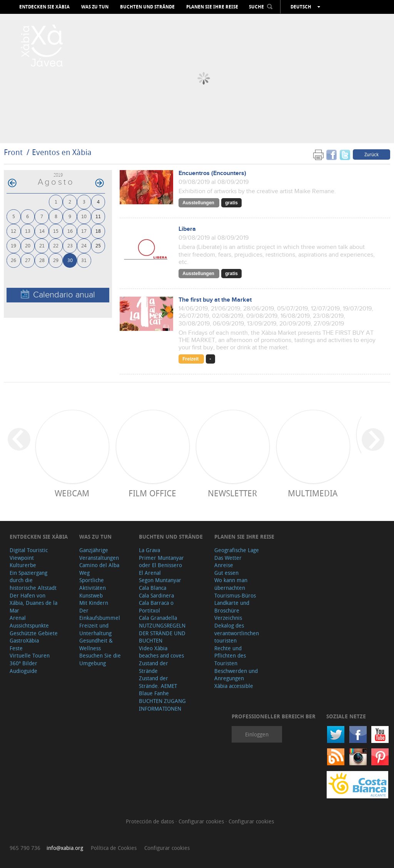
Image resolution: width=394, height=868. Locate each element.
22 (56, 245)
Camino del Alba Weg (99, 569)
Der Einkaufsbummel (100, 614)
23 (70, 245)
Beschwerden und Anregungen (236, 675)
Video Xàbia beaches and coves (161, 652)
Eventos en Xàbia (62, 152)
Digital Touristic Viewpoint (29, 554)
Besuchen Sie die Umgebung (100, 659)
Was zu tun (95, 7)
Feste (16, 648)
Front (13, 152)
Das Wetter (228, 558)
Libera (187, 229)
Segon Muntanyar (160, 580)
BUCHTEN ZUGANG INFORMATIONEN (162, 705)
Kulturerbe (23, 565)
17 (84, 231)
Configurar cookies (202, 821)
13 (28, 231)
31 (84, 260)
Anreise (224, 565)
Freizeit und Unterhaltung (95, 629)
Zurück (371, 154)
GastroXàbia (24, 640)
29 (56, 260)
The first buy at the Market (215, 300)
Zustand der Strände (154, 667)
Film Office (152, 493)
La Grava (149, 550)
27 (28, 260)
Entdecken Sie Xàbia (44, 7)
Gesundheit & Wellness (96, 644)
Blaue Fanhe (154, 693)
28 (42, 260)
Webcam (72, 493)
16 (70, 231)
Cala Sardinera (156, 595)
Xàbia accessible (234, 686)
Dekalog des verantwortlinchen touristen (237, 633)
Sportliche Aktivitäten (93, 584)
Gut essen (226, 573)
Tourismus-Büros (235, 595)
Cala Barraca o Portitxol (156, 607)
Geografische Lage (237, 550)
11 (98, 216)
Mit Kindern (94, 603)
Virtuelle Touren (30, 655)
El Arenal (150, 573)
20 (28, 245)
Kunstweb (91, 595)
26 (13, 260)
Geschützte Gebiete (34, 633)
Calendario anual (58, 295)
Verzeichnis (228, 618)
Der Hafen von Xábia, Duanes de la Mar (33, 603)
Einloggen (257, 734)
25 (98, 245)
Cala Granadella (158, 618)
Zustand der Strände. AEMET (158, 682)
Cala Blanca (153, 588)
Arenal (18, 618)
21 (42, 245)
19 (13, 245)
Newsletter (232, 493)
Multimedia (313, 493)
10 (84, 216)
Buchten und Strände (147, 7)
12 (13, 231)
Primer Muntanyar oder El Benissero (161, 562)
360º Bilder (23, 663)
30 (70, 260)
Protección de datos (151, 821)
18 (98, 231)
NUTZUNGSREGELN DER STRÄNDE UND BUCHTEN (162, 633)
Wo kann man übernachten (231, 584)
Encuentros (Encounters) (212, 173)
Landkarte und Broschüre (232, 607)
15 (56, 231)
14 (42, 231)
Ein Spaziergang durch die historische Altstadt (33, 580)
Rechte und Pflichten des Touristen (230, 656)
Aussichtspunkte (29, 625)
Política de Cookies (114, 848)
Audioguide (23, 671)
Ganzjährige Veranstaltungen (99, 554)
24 (84, 245)
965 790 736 (25, 848)
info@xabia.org (65, 848)
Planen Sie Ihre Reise (212, 7)
